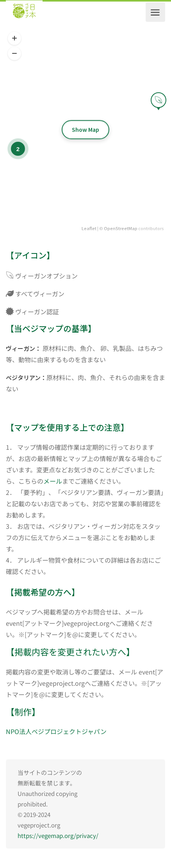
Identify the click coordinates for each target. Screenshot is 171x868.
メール (53, 481)
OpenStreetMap (121, 228)
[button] (14, 39)
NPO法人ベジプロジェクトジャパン (56, 731)
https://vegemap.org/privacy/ (58, 835)
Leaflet (89, 228)
